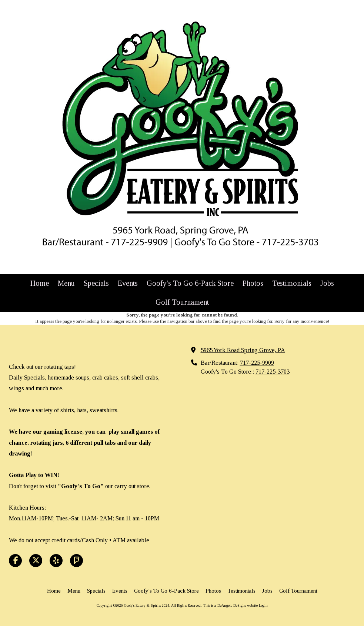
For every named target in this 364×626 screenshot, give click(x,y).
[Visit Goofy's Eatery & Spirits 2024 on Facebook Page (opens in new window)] (15, 561)
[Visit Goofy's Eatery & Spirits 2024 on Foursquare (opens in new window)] (76, 561)
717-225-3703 (273, 372)
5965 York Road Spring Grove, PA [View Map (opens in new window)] (243, 350)
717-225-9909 (257, 363)
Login (263, 605)
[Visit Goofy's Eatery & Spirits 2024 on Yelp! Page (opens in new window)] (56, 561)
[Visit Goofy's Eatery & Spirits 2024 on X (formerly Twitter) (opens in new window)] (36, 561)
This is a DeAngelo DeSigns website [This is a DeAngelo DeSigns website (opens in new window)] (230, 605)
